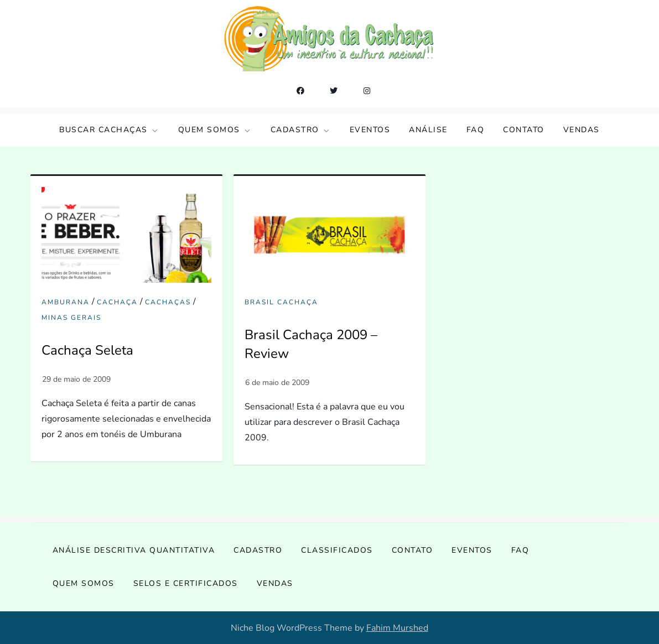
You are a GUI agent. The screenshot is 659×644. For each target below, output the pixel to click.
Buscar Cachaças (109, 130)
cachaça (117, 302)
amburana (66, 302)
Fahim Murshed (397, 628)
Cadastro (301, 130)
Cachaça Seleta (87, 350)
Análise (428, 130)
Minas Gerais (71, 318)
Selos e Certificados (186, 583)
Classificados (337, 550)
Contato (524, 130)
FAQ (476, 130)
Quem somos (215, 130)
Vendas (582, 130)
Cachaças (168, 302)
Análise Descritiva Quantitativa (134, 550)
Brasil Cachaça (281, 302)
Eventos (370, 130)
